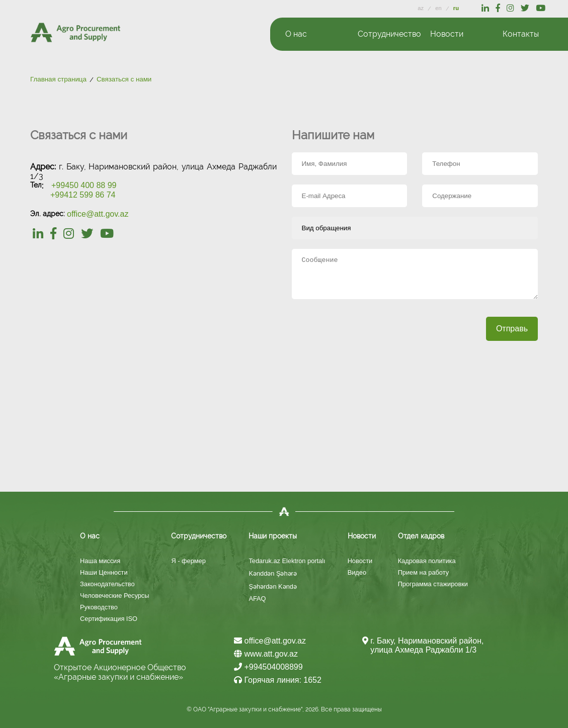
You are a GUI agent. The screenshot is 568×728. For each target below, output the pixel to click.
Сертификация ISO (109, 619)
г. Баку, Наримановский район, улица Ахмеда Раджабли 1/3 (427, 645)
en (439, 8)
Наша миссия (100, 561)
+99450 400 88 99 (84, 185)
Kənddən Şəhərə (272, 573)
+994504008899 (268, 667)
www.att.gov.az (266, 654)
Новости (360, 561)
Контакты (521, 34)
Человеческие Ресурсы (114, 596)
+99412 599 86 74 (83, 195)
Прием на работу (423, 572)
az (421, 8)
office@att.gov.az (98, 214)
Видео (357, 572)
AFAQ (257, 599)
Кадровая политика (427, 561)
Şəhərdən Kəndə (272, 586)
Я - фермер (188, 561)
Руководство (99, 607)
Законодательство (107, 584)
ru (456, 8)
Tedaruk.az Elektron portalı (287, 561)
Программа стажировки (433, 584)
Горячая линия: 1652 (278, 680)
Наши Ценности (104, 572)
